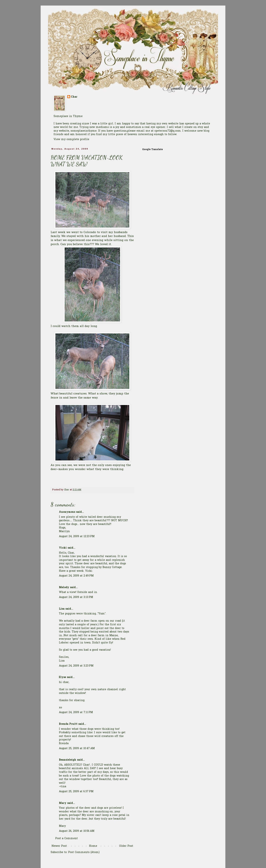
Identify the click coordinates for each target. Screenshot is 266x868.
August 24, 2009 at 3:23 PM (76, 666)
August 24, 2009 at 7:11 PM (76, 712)
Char (74, 97)
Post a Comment (66, 839)
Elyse (62, 677)
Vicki (63, 548)
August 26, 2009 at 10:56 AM (77, 831)
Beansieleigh (68, 760)
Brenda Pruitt (68, 724)
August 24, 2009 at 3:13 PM (76, 597)
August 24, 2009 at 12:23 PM (77, 536)
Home (93, 846)
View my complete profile (71, 139)
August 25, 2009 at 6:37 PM (76, 792)
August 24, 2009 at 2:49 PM (76, 576)
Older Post (126, 846)
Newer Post (59, 846)
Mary (63, 803)
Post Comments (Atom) (84, 852)
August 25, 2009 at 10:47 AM (77, 749)
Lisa (62, 609)
